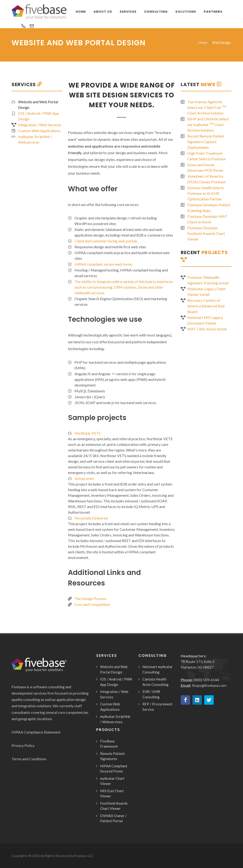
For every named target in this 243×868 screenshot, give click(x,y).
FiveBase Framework (109, 744)
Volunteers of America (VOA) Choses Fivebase (206, 179)
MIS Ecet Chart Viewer (112, 793)
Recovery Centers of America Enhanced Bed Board (206, 306)
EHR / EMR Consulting (151, 694)
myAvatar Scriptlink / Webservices (35, 139)
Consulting (156, 12)
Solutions (186, 12)
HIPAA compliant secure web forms (103, 264)
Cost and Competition (92, 604)
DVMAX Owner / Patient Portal (113, 818)
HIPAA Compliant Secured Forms (114, 769)
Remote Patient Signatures (112, 756)
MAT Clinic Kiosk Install (207, 329)
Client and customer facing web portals (106, 241)
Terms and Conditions (29, 759)
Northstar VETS (88, 433)
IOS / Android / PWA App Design (39, 116)
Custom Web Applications (39, 131)
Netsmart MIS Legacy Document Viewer (205, 320)
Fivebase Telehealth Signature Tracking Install (208, 280)
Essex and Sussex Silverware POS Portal (205, 167)
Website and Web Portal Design (38, 105)
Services (128, 12)
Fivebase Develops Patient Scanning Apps (209, 208)
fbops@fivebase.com (209, 685)
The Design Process (90, 598)
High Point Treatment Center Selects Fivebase (207, 156)
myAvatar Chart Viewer (112, 781)
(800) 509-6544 (206, 680)
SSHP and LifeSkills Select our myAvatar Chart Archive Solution (208, 124)
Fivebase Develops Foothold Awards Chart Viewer (206, 233)
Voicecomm (84, 478)
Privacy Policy (23, 745)
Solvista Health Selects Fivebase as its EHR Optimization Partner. (206, 193)
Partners (213, 12)
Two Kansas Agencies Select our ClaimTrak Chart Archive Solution (207, 107)
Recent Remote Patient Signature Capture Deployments (206, 142)
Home (203, 43)
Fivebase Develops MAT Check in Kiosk (207, 219)
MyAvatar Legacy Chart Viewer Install (206, 292)
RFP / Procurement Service (157, 707)
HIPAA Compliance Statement (36, 732)
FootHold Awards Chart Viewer (114, 806)
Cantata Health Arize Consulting (155, 682)
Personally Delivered (91, 518)
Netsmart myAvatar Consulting (158, 669)
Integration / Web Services (40, 125)
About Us (103, 12)
